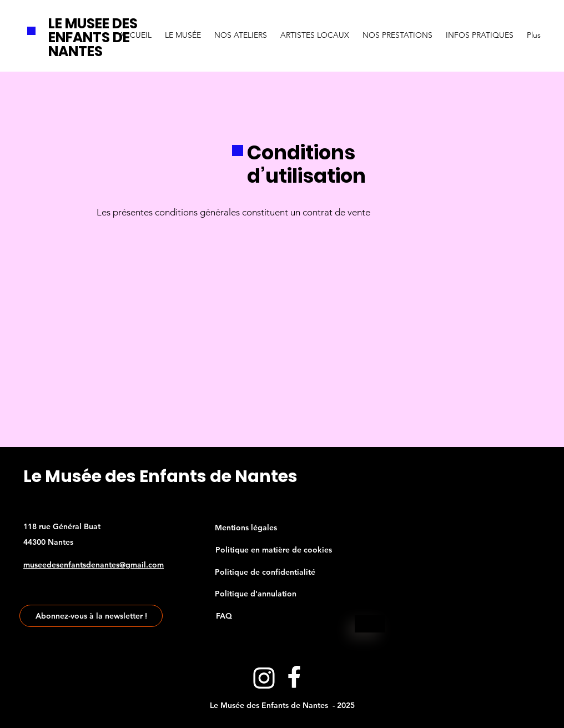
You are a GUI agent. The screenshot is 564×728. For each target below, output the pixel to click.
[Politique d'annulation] (256, 594)
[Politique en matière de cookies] (274, 550)
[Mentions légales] (246, 528)
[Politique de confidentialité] (265, 572)
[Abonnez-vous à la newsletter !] (91, 616)
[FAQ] (224, 616)
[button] (183, 30)
